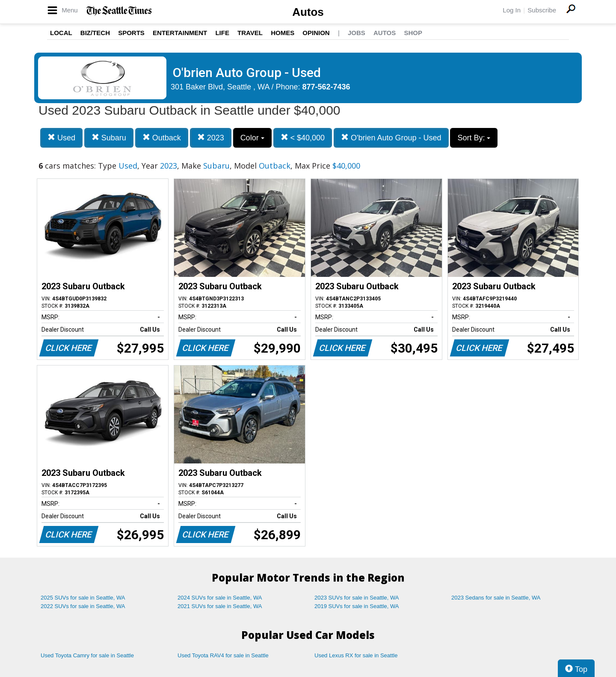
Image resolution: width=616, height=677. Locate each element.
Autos (308, 12)
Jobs (357, 33)
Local (61, 33)
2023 (211, 138)
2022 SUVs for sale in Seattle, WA (83, 606)
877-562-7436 (326, 87)
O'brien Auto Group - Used (391, 138)
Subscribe (542, 10)
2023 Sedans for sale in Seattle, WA (496, 598)
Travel (250, 33)
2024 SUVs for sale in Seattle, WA (220, 598)
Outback (162, 138)
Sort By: (474, 138)
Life (222, 33)
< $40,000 (303, 138)
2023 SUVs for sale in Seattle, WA (357, 598)
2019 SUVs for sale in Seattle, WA (357, 606)
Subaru (109, 138)
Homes (283, 33)
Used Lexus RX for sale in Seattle (356, 655)
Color (252, 138)
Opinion (316, 33)
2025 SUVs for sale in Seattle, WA (83, 598)
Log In (512, 10)
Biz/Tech (95, 33)
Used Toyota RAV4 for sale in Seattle (223, 655)
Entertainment (180, 33)
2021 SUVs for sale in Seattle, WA (220, 606)
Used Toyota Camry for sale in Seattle (87, 655)
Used (61, 138)
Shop (413, 33)
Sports (131, 33)
